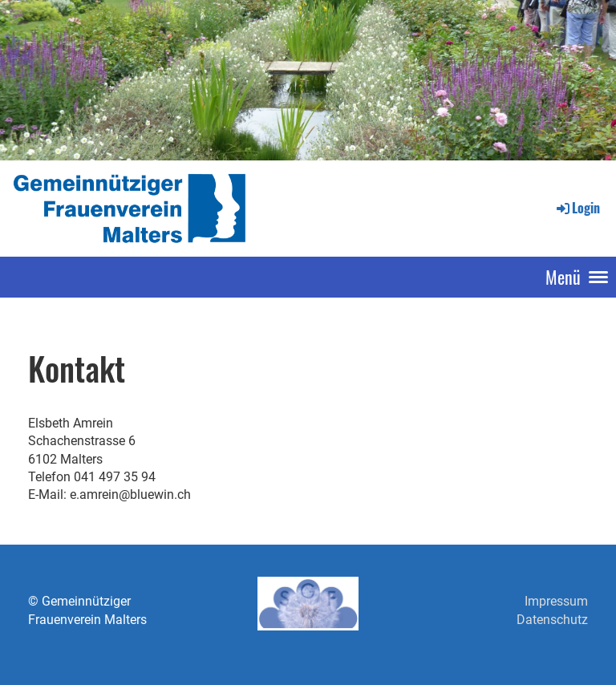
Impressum (556, 601)
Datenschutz (552, 620)
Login (577, 208)
